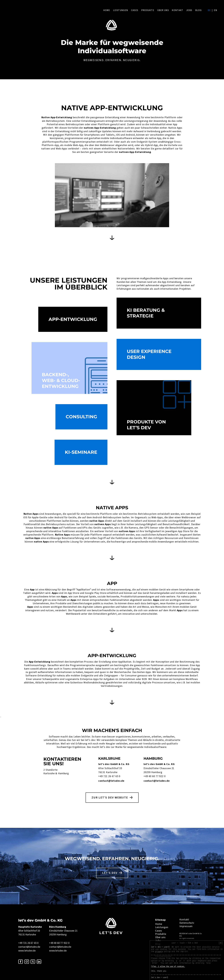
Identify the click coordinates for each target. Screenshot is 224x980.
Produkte (148, 10)
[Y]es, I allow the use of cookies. (168, 966)
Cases (135, 10)
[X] (221, 943)
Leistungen (121, 10)
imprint (184, 951)
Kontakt (177, 10)
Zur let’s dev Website (110, 798)
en (215, 10)
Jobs (189, 10)
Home (107, 10)
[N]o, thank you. (159, 971)
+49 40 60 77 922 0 (155, 776)
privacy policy (163, 951)
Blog (198, 10)
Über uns (163, 10)
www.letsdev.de (27, 951)
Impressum (186, 926)
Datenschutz (187, 923)
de (209, 10)
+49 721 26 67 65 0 (109, 776)
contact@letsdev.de (111, 781)
